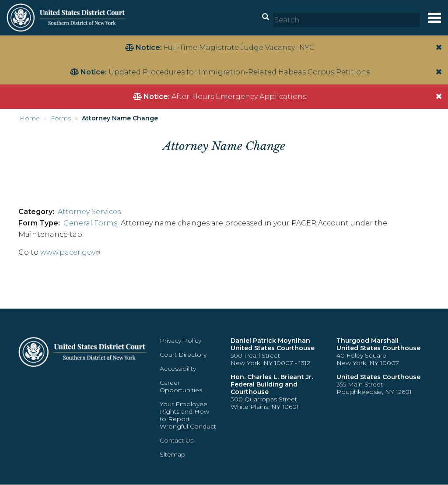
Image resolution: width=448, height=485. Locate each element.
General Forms (90, 223)
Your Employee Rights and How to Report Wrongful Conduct (188, 415)
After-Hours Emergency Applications (239, 97)
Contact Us (177, 440)
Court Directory (183, 355)
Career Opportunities (181, 386)
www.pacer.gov (71, 252)
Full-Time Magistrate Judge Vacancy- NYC (239, 47)
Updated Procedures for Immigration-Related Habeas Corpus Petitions (239, 72)
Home (30, 118)
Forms (61, 118)
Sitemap (173, 454)
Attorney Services (89, 212)
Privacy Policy (180, 341)
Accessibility (178, 369)
